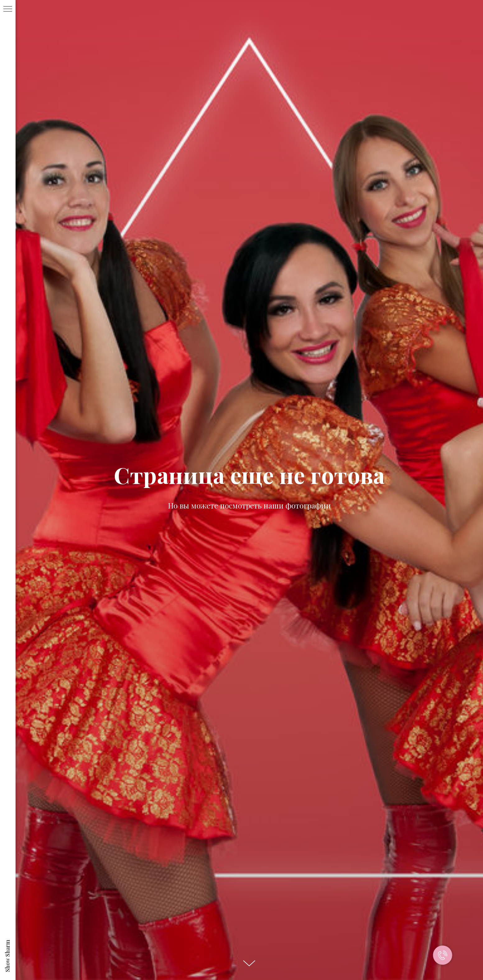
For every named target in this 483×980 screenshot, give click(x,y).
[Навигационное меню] (8, 9)
